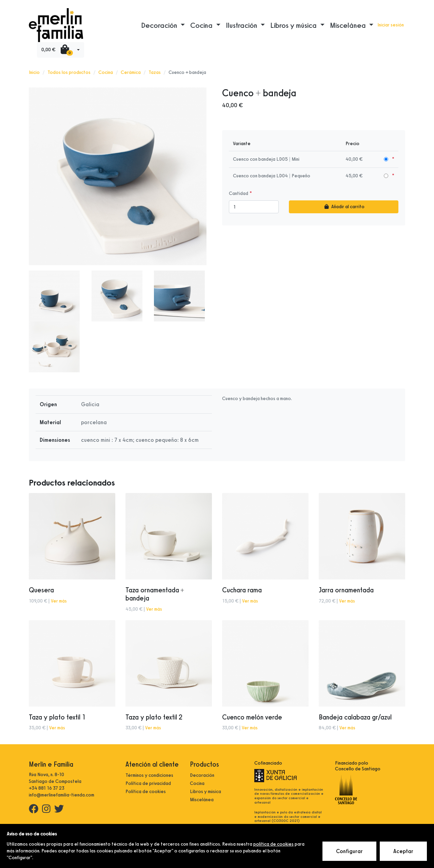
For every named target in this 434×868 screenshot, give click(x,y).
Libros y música (205, 792)
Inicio (34, 72)
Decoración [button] (160, 25)
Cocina (106, 72)
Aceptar (404, 852)
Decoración (202, 775)
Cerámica (131, 72)
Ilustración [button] (242, 25)
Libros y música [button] (294, 25)
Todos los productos (69, 72)
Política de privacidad (148, 783)
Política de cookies (146, 792)
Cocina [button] (202, 25)
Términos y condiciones (149, 775)
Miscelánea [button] (349, 25)
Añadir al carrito (344, 207)
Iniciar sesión (391, 25)
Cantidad (239, 193)
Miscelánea (202, 800)
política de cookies (273, 844)
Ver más (59, 601)
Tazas (155, 72)
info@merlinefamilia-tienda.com (62, 795)
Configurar (350, 852)
